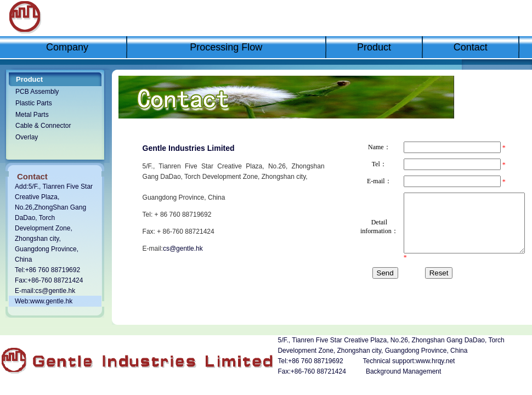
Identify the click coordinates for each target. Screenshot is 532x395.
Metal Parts (32, 115)
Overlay (27, 137)
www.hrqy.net (435, 361)
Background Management (403, 371)
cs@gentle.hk (55, 291)
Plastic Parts (34, 103)
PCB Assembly (37, 92)
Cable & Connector (43, 126)
